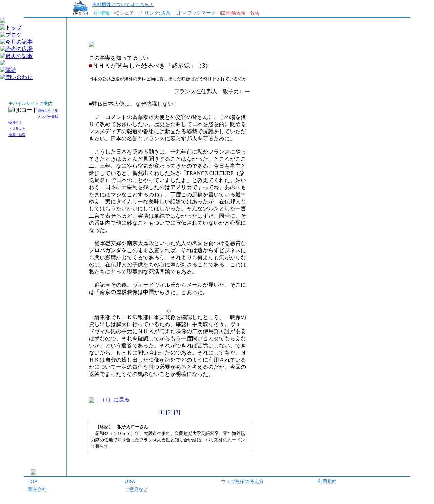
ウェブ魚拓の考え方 (242, 481)
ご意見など (136, 489)
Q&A (130, 481)
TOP (33, 481)
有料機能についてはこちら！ (123, 4)
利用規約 (327, 481)
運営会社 (37, 489)
